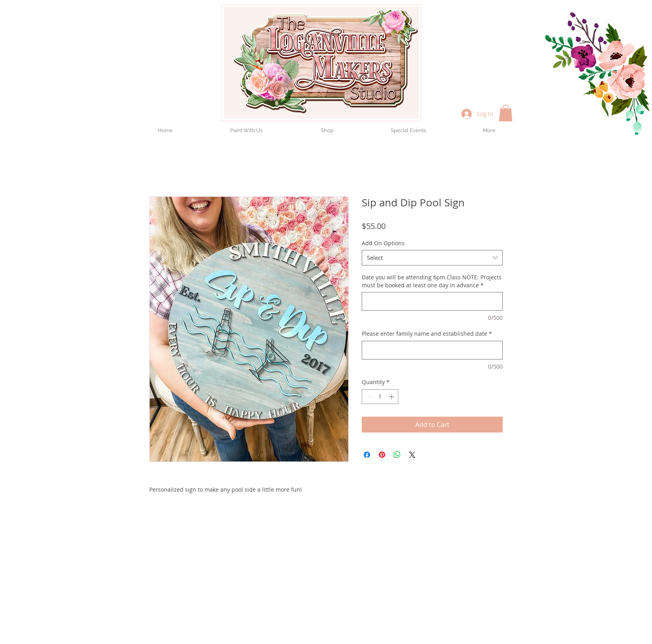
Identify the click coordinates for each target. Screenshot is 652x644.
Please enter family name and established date (427, 334)
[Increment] (392, 397)
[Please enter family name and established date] (432, 350)
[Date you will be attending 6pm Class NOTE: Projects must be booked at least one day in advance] (432, 301)
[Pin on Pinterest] (382, 455)
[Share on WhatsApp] (397, 455)
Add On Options (383, 243)
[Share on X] (412, 455)
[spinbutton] (380, 397)
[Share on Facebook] (367, 455)
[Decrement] (368, 397)
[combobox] (432, 258)
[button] (506, 113)
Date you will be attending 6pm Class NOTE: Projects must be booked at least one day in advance (432, 281)
